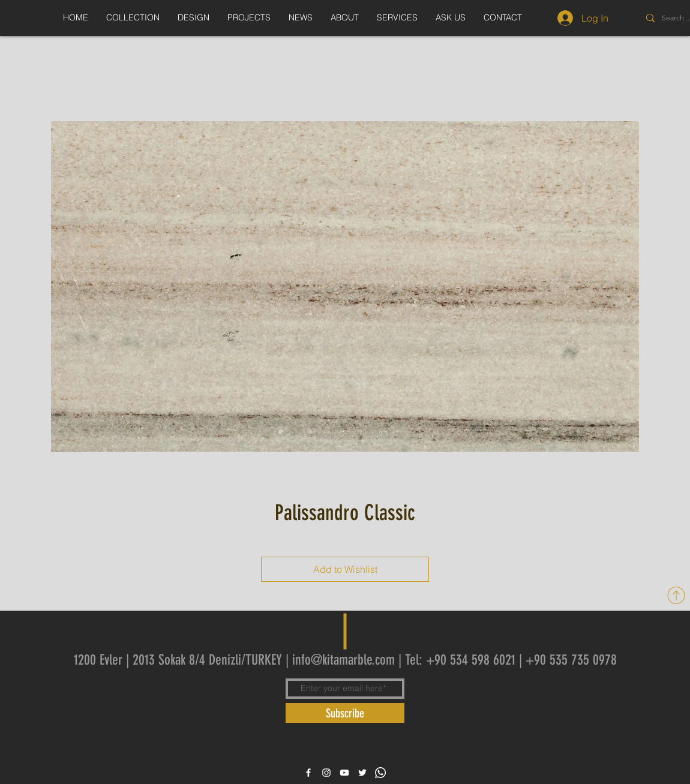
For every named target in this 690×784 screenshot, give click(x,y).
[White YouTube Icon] (344, 773)
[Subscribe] (345, 713)
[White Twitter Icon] (362, 773)
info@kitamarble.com (343, 660)
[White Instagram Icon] (326, 773)
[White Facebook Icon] (308, 773)
